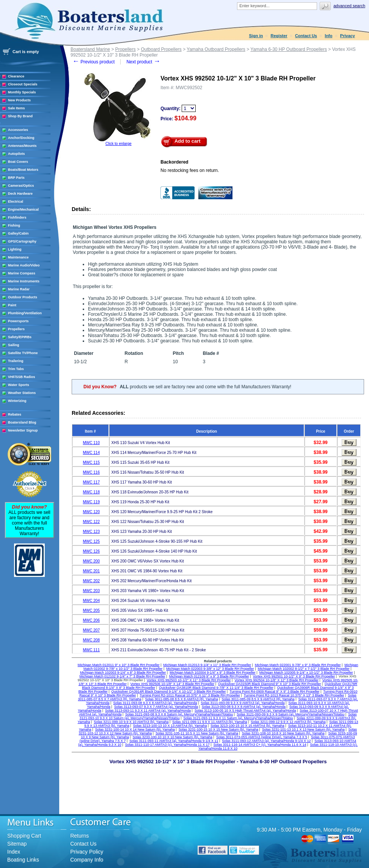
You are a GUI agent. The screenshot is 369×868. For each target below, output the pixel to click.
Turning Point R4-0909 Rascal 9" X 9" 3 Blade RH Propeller (274, 692)
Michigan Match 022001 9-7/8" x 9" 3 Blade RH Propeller (298, 665)
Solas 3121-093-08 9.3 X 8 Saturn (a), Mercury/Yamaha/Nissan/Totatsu (179, 714)
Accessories (18, 130)
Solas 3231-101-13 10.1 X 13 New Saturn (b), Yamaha (303, 729)
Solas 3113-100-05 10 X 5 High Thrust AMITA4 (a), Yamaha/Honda (245, 710)
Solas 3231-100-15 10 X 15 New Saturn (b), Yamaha (218, 729)
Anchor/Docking (21, 138)
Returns (79, 836)
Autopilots (16, 154)
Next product (143, 62)
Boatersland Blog (22, 422)
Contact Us (306, 36)
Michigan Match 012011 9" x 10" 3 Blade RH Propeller (119, 665)
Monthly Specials (22, 92)
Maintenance (18, 257)
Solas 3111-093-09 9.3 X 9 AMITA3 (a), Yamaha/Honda (243, 703)
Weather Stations (22, 393)
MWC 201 (91, 571)
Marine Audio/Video (24, 265)
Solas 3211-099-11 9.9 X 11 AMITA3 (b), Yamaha (210, 722)
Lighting (15, 249)
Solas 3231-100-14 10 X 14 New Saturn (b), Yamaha (135, 729)
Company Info (87, 860)
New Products (19, 100)
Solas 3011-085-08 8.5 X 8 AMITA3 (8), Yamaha (182, 699)
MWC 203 (91, 591)
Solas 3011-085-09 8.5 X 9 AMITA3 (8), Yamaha (258, 699)
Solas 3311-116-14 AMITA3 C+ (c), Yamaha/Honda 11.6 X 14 (260, 745)
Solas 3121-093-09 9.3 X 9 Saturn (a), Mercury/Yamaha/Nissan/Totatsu (290, 714)
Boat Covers (18, 162)
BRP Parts (16, 178)
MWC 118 (91, 492)
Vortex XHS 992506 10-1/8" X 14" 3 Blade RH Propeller (173, 684)
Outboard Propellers (161, 49)
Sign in (256, 36)
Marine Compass (22, 273)
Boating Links (23, 860)
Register (279, 36)
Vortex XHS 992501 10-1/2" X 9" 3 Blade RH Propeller (294, 676)
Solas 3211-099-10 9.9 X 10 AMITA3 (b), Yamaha (131, 722)
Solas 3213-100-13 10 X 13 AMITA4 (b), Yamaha (170, 726)
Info (328, 36)
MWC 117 (91, 482)
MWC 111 (91, 650)
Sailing (14, 345)
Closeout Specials (23, 84)
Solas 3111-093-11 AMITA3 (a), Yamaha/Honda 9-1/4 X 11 (174, 741)
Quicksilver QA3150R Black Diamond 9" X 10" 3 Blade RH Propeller (269, 684)
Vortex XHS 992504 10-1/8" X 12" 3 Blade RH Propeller (276, 680)
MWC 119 (91, 502)
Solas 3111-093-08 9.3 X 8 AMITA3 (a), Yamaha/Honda (155, 703)
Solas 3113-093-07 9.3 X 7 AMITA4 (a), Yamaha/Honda (156, 707)
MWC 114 (91, 453)
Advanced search (349, 6)
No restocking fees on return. (190, 170)
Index (14, 852)
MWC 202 (91, 581)
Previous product (93, 62)
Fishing (14, 225)
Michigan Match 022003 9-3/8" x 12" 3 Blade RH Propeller (210, 669)
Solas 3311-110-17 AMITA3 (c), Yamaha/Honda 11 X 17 (167, 745)
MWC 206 (91, 620)
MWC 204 (91, 601)
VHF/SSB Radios (22, 377)
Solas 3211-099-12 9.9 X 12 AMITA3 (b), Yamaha (288, 722)
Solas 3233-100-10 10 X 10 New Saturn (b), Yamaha (173, 737)
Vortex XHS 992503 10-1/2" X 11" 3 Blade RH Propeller (189, 680)
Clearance (16, 76)
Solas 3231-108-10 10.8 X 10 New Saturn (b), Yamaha (283, 733)
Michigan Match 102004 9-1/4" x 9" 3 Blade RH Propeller (213, 673)
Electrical (16, 202)
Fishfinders (17, 217)
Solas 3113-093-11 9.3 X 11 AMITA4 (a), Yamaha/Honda (148, 710)
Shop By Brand (20, 116)
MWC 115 (91, 462)
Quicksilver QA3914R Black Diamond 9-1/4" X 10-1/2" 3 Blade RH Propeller (169, 692)
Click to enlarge (119, 144)
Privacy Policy (87, 852)
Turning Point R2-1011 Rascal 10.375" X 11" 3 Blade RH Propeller (190, 695)
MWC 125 (91, 541)
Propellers (16, 329)
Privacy (348, 36)
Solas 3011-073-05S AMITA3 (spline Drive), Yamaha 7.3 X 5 (262, 737)
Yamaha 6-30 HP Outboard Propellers (289, 49)
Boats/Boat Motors (23, 170)
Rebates (15, 414)
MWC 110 (91, 443)
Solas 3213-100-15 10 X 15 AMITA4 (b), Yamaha (247, 726)
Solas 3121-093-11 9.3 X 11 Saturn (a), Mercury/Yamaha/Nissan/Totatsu (238, 718)
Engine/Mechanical (23, 210)
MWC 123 (91, 532)
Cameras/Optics (21, 186)
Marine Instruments (24, 281)
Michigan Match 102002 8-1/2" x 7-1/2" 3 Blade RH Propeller (304, 669)
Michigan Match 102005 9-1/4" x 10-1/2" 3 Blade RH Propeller (306, 673)
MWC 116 (91, 472)
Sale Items (16, 108)
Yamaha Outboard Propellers (216, 49)
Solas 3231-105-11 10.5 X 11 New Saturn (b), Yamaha (197, 733)
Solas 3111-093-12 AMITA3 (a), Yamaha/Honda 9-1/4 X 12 (266, 741)
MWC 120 (91, 512)
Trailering (16, 361)
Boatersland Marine (90, 49)
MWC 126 (91, 551)
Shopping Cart (24, 836)
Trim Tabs (16, 369)
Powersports (18, 321)
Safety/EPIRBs (20, 337)
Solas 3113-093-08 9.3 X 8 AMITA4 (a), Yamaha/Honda (244, 707)
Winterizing (17, 401)
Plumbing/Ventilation (25, 313)
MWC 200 (91, 561)
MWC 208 (91, 640)
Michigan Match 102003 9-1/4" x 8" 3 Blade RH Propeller (123, 673)
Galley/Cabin (18, 233)
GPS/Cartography (22, 241)
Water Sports (19, 385)
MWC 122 (91, 522)
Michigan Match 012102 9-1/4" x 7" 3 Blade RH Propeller (122, 676)
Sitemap (17, 844)
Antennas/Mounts (22, 146)
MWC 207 (91, 630)
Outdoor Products (23, 297)
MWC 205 (91, 610)
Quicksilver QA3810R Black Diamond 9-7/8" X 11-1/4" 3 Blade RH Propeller (216, 688)
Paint (12, 305)
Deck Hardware (20, 194)
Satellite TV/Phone (23, 353)
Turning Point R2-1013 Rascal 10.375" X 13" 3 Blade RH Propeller (294, 695)
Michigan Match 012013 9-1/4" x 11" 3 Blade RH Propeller (207, 665)
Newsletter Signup (23, 430)
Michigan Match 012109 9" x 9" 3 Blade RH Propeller (209, 676)
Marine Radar (19, 289)
